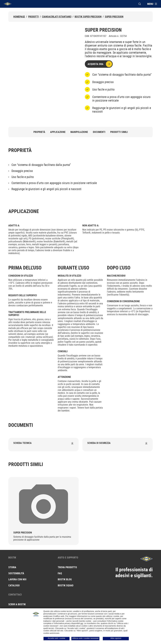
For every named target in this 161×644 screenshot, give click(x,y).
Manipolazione (79, 132)
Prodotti (33, 17)
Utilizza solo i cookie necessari (85, 638)
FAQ (60, 573)
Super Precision (114, 17)
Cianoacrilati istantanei (57, 17)
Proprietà (39, 132)
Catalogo (14, 585)
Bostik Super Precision (88, 17)
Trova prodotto (67, 567)
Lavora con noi (17, 579)
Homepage (19, 17)
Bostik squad (66, 585)
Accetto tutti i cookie (57, 638)
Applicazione (58, 132)
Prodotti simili (119, 132)
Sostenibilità (16, 573)
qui (82, 623)
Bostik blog (65, 579)
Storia (12, 567)
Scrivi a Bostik (17, 604)
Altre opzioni (116, 638)
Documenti (99, 132)
